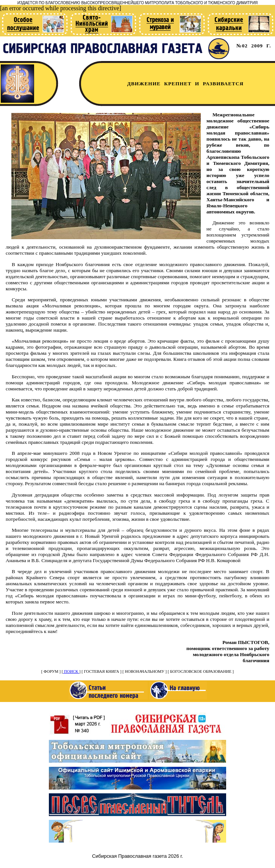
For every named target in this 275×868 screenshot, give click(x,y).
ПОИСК (71, 671)
